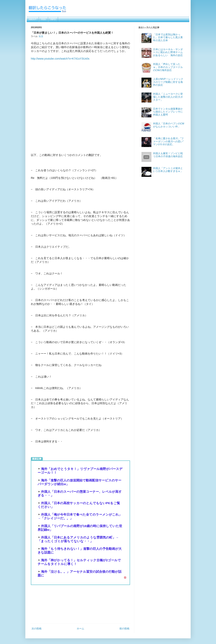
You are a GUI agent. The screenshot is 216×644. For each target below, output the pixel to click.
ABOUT (33, 19)
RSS (43, 19)
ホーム (80, 629)
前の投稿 (124, 629)
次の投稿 (37, 629)
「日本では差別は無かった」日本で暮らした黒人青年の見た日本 (168, 37)
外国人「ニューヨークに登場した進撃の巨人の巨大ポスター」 (168, 97)
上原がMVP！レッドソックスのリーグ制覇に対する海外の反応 (168, 82)
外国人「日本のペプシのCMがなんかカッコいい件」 (169, 125)
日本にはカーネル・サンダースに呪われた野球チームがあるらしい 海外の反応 (168, 52)
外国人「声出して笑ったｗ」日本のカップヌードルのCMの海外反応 (168, 67)
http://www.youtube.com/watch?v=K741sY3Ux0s (60, 59)
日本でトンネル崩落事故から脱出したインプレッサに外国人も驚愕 (168, 112)
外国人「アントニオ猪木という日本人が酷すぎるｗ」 (168, 170)
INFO (53, 19)
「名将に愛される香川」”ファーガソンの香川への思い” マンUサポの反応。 (170, 141)
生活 (41, 36)
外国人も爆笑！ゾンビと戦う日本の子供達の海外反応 (168, 155)
